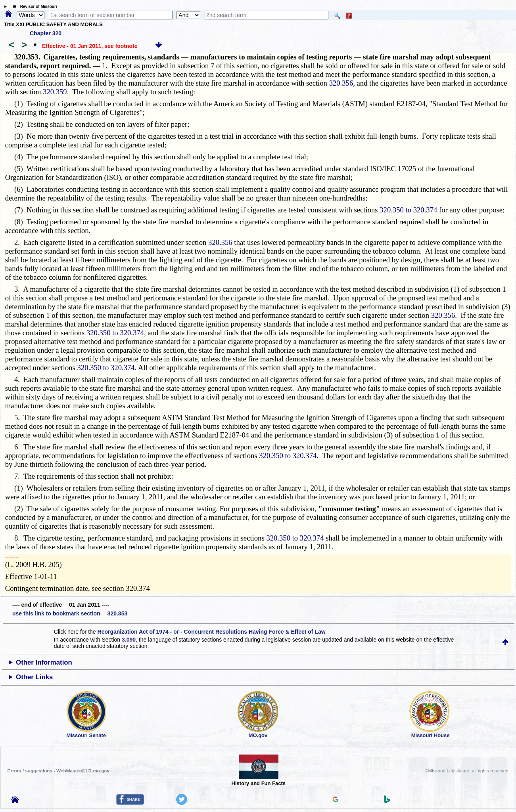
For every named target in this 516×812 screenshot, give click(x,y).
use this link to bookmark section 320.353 (70, 613)
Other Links (34, 677)
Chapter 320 (46, 33)
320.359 (55, 92)
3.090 (129, 640)
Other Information (44, 662)
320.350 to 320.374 (408, 210)
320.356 (341, 83)
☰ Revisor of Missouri (33, 7)
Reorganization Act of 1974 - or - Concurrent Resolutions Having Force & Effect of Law (212, 632)
